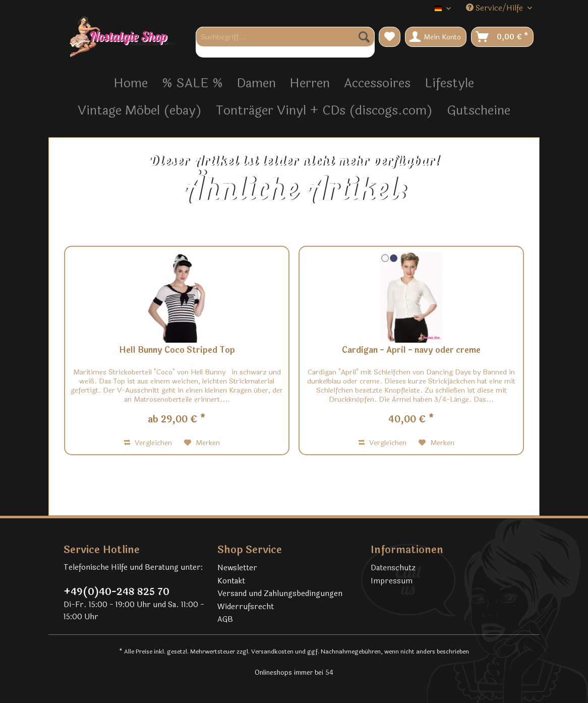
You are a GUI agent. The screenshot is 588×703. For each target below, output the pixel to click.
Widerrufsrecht (246, 607)
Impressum (392, 581)
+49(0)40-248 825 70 (116, 592)
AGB (225, 619)
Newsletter (237, 568)
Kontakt (231, 581)
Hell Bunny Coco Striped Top (177, 351)
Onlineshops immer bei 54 (294, 673)
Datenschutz (393, 568)
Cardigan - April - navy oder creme (411, 351)
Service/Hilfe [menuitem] (495, 8)
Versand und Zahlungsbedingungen (280, 594)
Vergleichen (148, 443)
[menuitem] (285, 42)
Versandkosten (272, 652)
